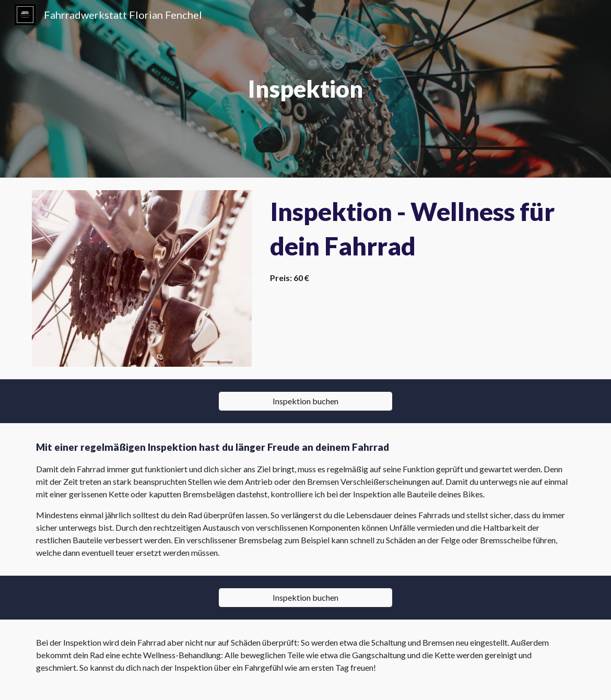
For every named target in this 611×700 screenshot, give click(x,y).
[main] (305, 89)
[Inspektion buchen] (305, 401)
